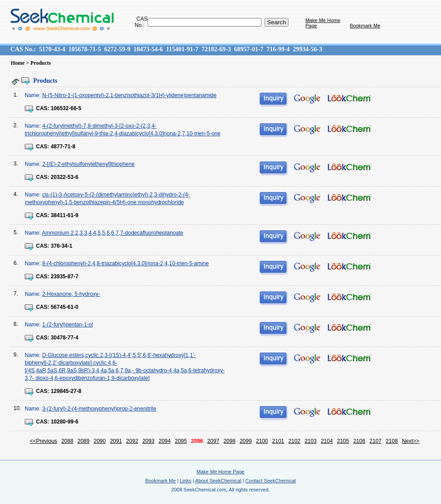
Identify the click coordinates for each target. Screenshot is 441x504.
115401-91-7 (182, 49)
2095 (181, 441)
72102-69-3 (216, 49)
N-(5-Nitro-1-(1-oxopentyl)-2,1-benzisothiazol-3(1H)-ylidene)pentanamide (130, 95)
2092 (132, 441)
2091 (116, 441)
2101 (278, 441)
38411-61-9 (65, 215)
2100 (262, 441)
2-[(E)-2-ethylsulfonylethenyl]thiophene (88, 164)
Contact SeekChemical (270, 481)
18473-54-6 (148, 49)
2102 (295, 441)
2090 (100, 441)
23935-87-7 (65, 277)
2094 (164, 441)
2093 (148, 441)
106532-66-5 (66, 108)
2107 (376, 441)
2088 (67, 441)
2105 (343, 441)
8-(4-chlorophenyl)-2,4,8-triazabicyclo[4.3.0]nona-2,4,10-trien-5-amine (126, 263)
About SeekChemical (218, 481)
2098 (230, 441)
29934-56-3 (308, 49)
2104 (327, 441)
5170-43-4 (52, 49)
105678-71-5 (85, 49)
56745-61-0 (65, 307)
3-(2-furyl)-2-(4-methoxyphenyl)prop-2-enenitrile (99, 409)
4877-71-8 (63, 147)
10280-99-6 (65, 422)
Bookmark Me (365, 26)
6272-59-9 (117, 49)
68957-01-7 (249, 49)
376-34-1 (62, 246)
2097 (214, 441)
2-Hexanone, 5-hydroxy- (71, 294)
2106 (359, 441)
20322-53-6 (65, 177)
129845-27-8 (66, 391)
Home (18, 63)
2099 (246, 441)
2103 (311, 441)
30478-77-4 (65, 338)
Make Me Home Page (220, 472)
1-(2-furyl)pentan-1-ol (68, 325)
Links (186, 481)
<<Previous (43, 441)
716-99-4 (278, 49)
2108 (392, 441)
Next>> (411, 441)
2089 (83, 441)
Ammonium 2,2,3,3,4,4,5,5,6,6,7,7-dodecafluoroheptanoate (112, 233)
